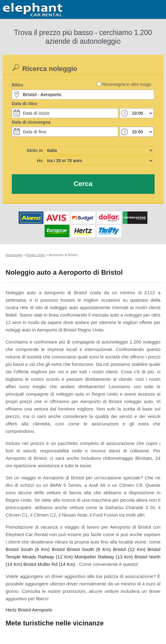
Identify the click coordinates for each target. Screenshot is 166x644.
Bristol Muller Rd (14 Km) (50, 564)
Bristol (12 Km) (129, 549)
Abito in (35, 150)
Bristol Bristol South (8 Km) (81, 549)
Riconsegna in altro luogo (127, 84)
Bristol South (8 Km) (28, 549)
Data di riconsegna (31, 122)
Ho (40, 161)
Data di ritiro (24, 104)
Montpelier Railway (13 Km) (103, 557)
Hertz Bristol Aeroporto (29, 610)
